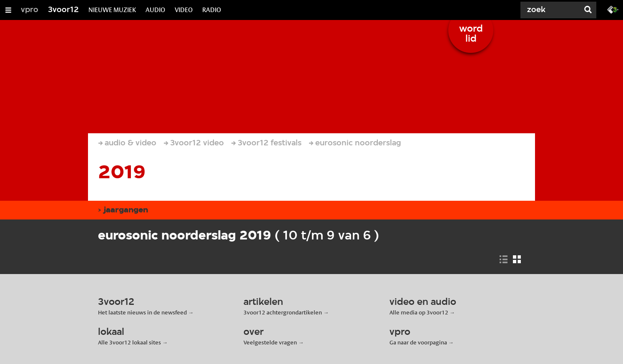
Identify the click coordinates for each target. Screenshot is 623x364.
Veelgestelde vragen (270, 342)
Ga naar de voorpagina (418, 342)
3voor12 (63, 10)
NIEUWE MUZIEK (112, 10)
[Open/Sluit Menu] (8, 10)
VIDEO (184, 10)
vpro (30, 10)
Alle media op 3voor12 (419, 312)
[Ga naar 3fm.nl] (613, 9)
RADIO (212, 10)
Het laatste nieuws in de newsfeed (142, 312)
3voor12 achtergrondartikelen (283, 312)
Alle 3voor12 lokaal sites (129, 342)
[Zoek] (548, 10)
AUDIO (155, 10)
